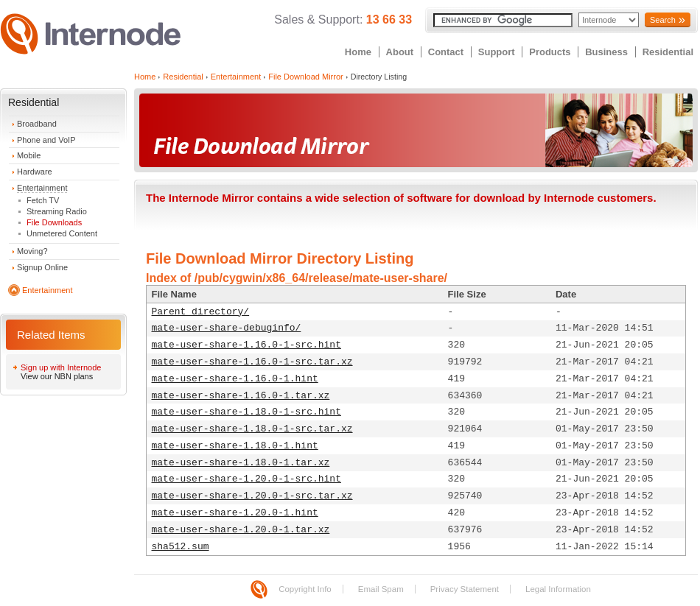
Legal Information (558, 589)
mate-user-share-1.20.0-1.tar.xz (241, 530)
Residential (668, 52)
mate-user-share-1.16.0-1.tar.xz (241, 396)
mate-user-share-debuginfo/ (227, 328)
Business (606, 52)
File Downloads (54, 222)
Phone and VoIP (46, 140)
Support (497, 52)
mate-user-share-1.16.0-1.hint (235, 379)
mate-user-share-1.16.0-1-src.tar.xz (252, 362)
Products (550, 52)
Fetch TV (43, 200)
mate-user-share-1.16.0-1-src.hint (246, 345)
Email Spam (381, 589)
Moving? (32, 251)
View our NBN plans (57, 376)
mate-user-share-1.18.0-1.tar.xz (241, 463)
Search (663, 20)
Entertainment (42, 188)
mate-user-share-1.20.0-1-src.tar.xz (252, 496)
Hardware (35, 172)
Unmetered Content (62, 233)
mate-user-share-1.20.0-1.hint (235, 513)
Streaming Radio (57, 211)
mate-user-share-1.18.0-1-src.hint (246, 412)
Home (358, 52)
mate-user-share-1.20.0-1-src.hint (246, 479)
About (400, 52)
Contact (446, 52)
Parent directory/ (201, 312)
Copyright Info (305, 589)
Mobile (29, 155)
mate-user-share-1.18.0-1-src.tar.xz (252, 429)
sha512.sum (181, 547)
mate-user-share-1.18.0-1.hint (235, 446)
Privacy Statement (465, 589)
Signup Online (42, 267)
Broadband (37, 124)
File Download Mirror (305, 77)
